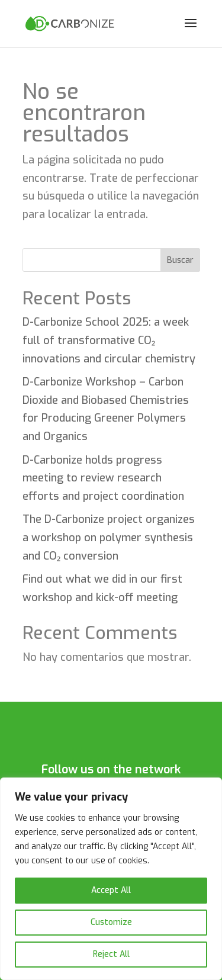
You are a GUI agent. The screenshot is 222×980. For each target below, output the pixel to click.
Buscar (180, 260)
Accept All (111, 890)
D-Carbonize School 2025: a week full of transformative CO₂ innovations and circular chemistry (109, 340)
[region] (111, 879)
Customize (111, 922)
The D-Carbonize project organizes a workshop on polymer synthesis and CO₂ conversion (109, 537)
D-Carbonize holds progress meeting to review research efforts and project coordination (103, 478)
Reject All (111, 954)
